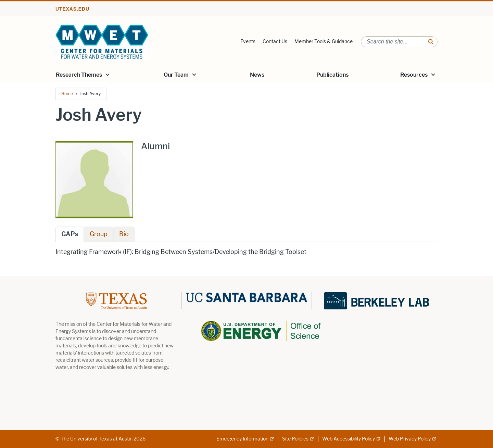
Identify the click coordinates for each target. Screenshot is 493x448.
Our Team (176, 75)
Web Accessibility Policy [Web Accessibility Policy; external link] (349, 439)
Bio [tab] (124, 234)
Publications (332, 75)
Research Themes (79, 75)
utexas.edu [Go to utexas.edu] (72, 9)
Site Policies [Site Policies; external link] (295, 439)
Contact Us (275, 42)
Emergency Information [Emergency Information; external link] (242, 439)
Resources (414, 75)
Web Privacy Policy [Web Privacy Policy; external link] (410, 439)
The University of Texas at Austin (97, 439)
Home (67, 94)
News (257, 75)
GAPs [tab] (70, 234)
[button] (108, 74)
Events (248, 42)
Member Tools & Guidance (324, 42)
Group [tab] (99, 234)
